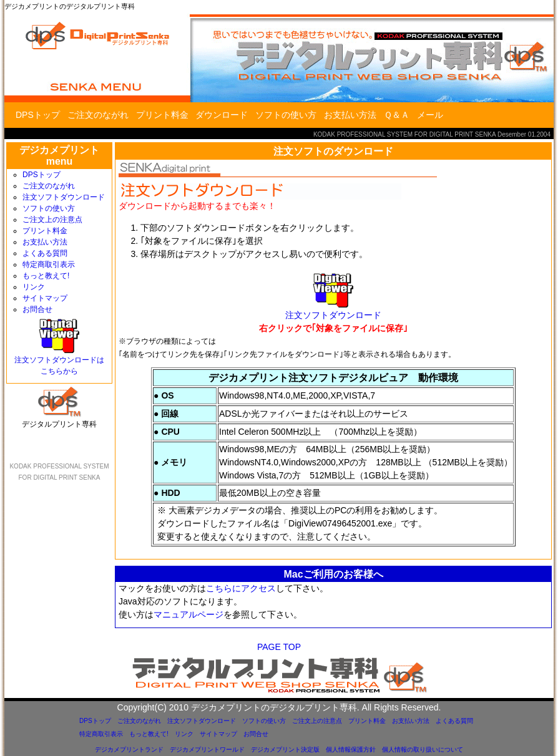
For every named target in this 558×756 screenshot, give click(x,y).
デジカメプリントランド (129, 749)
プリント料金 (162, 115)
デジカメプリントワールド (207, 749)
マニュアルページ (188, 614)
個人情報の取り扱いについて (423, 749)
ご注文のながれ (98, 115)
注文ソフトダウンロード (64, 197)
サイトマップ (45, 298)
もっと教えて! (46, 276)
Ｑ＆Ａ (397, 115)
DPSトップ (38, 115)
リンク (34, 287)
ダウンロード (222, 115)
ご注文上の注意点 (52, 220)
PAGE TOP (279, 647)
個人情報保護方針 (351, 749)
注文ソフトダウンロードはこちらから (59, 361)
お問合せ (37, 309)
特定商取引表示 (49, 264)
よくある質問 (45, 253)
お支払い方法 (350, 115)
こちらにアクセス (241, 588)
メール (430, 115)
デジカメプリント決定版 (285, 749)
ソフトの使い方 (286, 115)
